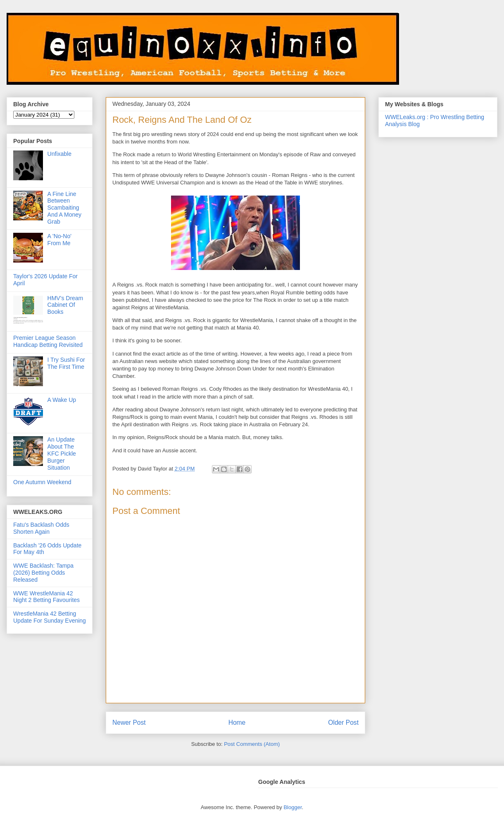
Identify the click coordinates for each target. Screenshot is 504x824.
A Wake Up (62, 400)
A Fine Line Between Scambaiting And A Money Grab (65, 208)
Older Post (343, 722)
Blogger (292, 807)
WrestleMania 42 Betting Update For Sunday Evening (50, 617)
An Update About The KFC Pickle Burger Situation (62, 453)
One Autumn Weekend (42, 482)
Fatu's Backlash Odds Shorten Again (41, 528)
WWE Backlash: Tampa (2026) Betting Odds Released (43, 573)
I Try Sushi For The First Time (66, 363)
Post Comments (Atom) (252, 744)
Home (237, 722)
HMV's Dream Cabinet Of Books (65, 305)
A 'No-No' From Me (59, 240)
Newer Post (129, 722)
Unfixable (59, 154)
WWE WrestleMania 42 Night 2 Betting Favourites (46, 597)
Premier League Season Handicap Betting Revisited (48, 341)
